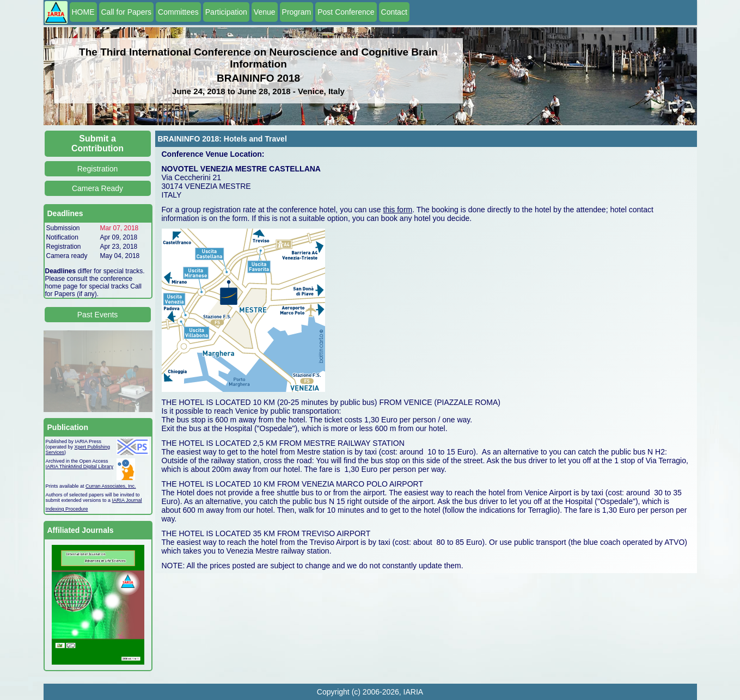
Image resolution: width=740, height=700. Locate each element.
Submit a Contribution (97, 143)
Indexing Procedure (67, 509)
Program (297, 12)
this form (398, 210)
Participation (226, 12)
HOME (83, 12)
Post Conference (346, 12)
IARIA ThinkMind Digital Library (79, 466)
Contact (394, 12)
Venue (265, 12)
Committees (178, 12)
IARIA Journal (127, 500)
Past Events (98, 315)
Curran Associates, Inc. (111, 486)
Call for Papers (127, 12)
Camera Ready (97, 188)
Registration (98, 169)
